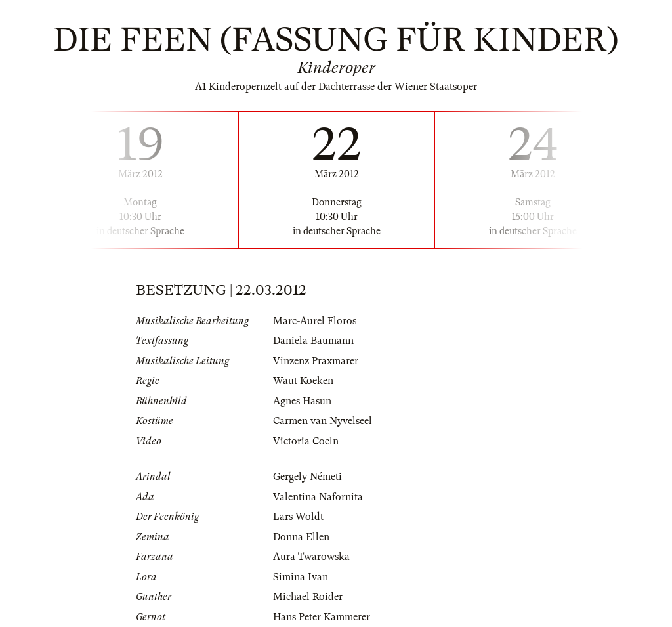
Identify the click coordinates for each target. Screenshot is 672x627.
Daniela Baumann (313, 341)
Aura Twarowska (311, 557)
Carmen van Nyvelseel (323, 421)
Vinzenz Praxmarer (316, 361)
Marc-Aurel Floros (315, 321)
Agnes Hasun (302, 401)
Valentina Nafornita (318, 497)
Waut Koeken (303, 381)
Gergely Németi (307, 477)
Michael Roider (308, 597)
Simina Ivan (301, 577)
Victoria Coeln (306, 441)
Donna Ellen (301, 537)
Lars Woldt (298, 517)
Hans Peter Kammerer (322, 617)
